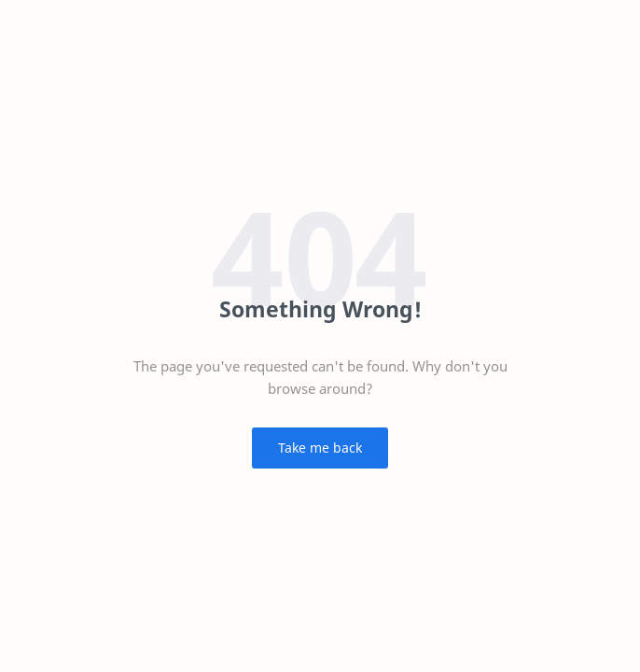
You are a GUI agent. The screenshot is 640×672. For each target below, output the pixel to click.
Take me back (320, 448)
